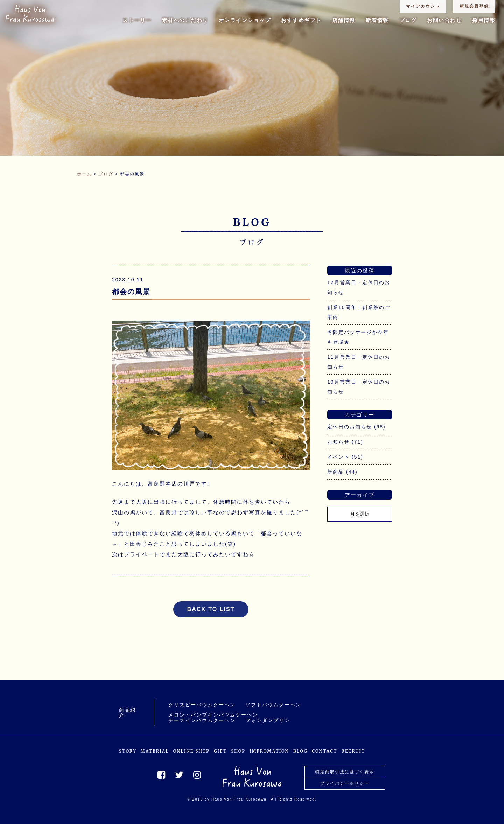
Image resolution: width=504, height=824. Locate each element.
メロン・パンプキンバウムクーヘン (213, 715)
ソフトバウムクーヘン (273, 705)
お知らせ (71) (345, 442)
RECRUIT (353, 751)
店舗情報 (344, 20)
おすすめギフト (301, 20)
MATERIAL (155, 751)
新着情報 (377, 20)
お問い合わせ (444, 20)
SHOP (238, 751)
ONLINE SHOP (191, 751)
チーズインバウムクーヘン (202, 721)
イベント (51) (345, 457)
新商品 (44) (342, 472)
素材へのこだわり (185, 20)
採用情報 (484, 20)
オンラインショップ (245, 20)
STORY (128, 751)
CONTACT (324, 751)
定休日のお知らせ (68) (356, 427)
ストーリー (137, 20)
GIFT (220, 751)
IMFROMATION (269, 751)
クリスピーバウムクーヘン (202, 705)
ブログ (408, 20)
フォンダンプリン (268, 721)
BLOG (300, 751)
